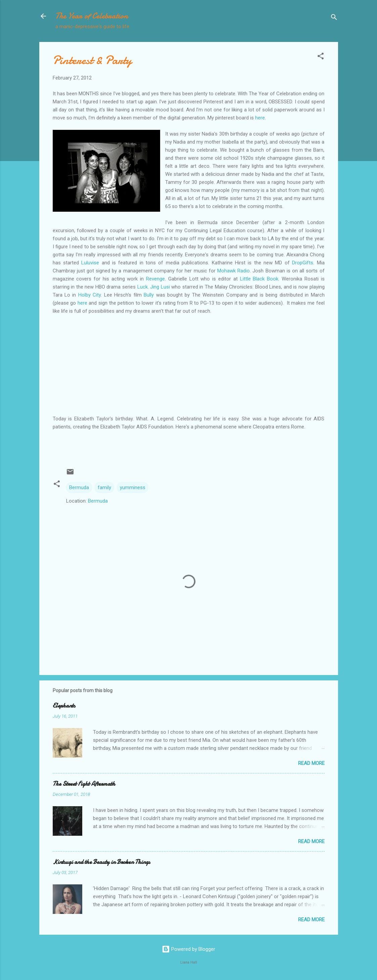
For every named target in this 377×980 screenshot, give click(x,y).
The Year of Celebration (92, 16)
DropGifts (303, 263)
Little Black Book (259, 279)
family (104, 487)
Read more (311, 763)
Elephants (64, 706)
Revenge (155, 279)
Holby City (89, 295)
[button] (321, 57)
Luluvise (91, 263)
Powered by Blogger (188, 949)
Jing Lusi (160, 287)
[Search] (334, 18)
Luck (143, 287)
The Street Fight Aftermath (84, 784)
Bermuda (79, 487)
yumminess (133, 487)
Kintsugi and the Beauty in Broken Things (101, 862)
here (260, 118)
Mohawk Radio (233, 271)
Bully (150, 295)
